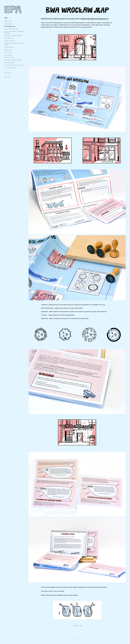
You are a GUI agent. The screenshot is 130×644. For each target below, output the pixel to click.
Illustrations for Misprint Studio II (13, 36)
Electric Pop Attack (10, 41)
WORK (6, 18)
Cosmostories (8, 55)
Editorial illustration (10, 63)
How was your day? (10, 68)
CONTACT (7, 77)
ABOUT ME (8, 73)
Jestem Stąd (8, 21)
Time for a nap (8, 52)
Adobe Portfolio (80, 638)
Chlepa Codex (8, 24)
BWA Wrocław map (10, 26)
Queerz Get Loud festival (11, 29)
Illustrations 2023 (9, 38)
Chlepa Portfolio (9, 47)
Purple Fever (8, 50)
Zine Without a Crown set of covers (14, 65)
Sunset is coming (9, 58)
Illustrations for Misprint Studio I (13, 60)
